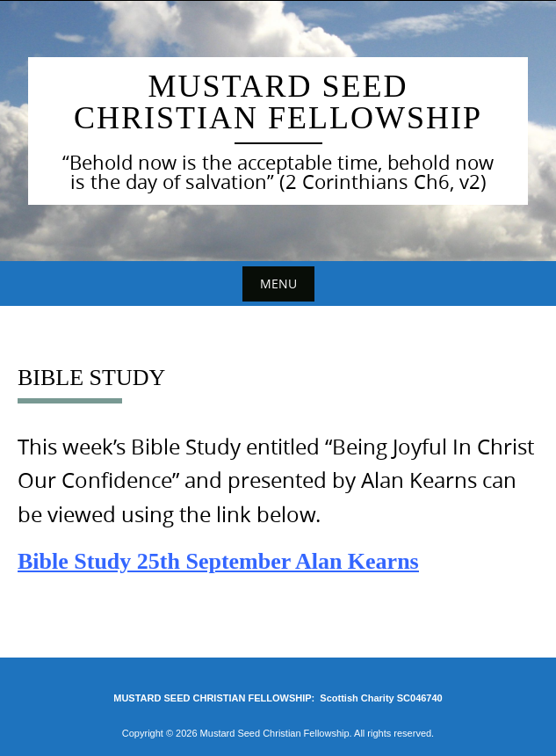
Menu (278, 283)
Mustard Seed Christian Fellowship (278, 102)
